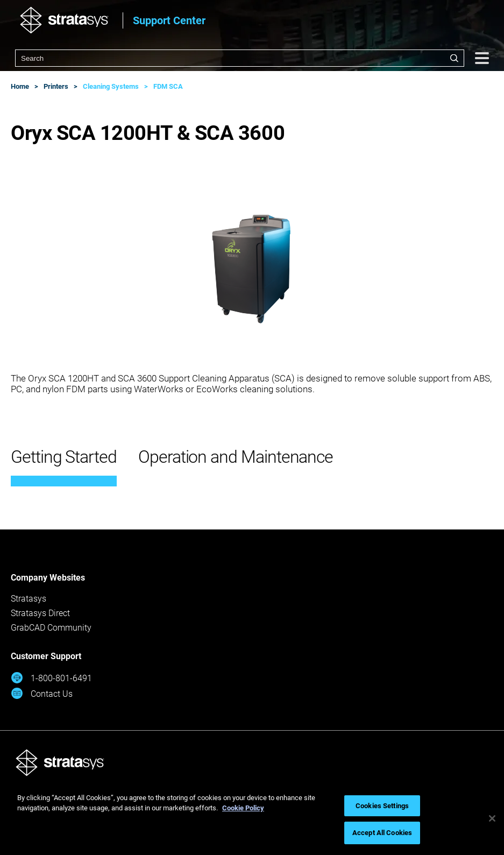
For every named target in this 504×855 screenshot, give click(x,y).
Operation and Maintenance (236, 457)
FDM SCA (168, 86)
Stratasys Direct (40, 613)
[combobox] (240, 58)
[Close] (492, 818)
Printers (56, 86)
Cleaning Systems (111, 86)
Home (20, 86)
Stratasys (29, 599)
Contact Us (42, 693)
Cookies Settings (382, 806)
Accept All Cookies (382, 833)
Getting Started (64, 457)
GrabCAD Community (51, 628)
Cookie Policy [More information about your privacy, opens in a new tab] (243, 808)
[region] (252, 818)
